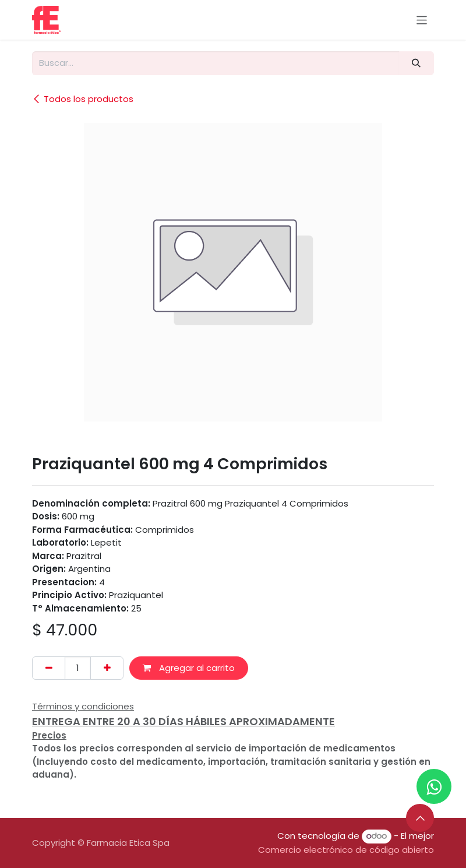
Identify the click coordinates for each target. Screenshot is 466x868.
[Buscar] (416, 63)
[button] (420, 818)
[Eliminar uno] (49, 668)
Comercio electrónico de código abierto (346, 850)
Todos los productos (83, 99)
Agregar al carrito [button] (189, 668)
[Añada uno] (107, 668)
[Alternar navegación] (422, 20)
